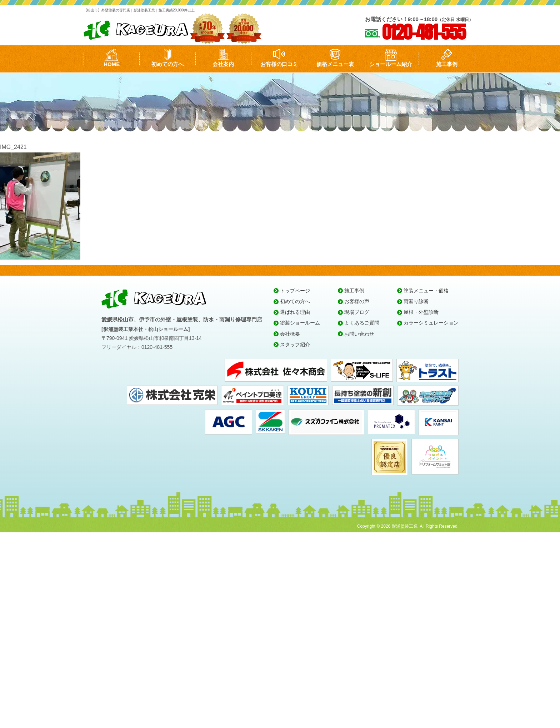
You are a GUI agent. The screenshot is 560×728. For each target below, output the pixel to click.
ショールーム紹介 (391, 64)
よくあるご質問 (362, 323)
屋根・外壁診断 (421, 312)
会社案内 (223, 64)
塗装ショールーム (300, 323)
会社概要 (290, 334)
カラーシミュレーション (431, 323)
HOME (112, 64)
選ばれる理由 (295, 312)
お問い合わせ (359, 334)
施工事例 (447, 64)
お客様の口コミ (279, 64)
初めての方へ (167, 64)
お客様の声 (357, 301)
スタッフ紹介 (295, 345)
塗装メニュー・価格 (426, 291)
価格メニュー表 (335, 64)
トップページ (295, 291)
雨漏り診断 (416, 301)
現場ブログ (357, 312)
